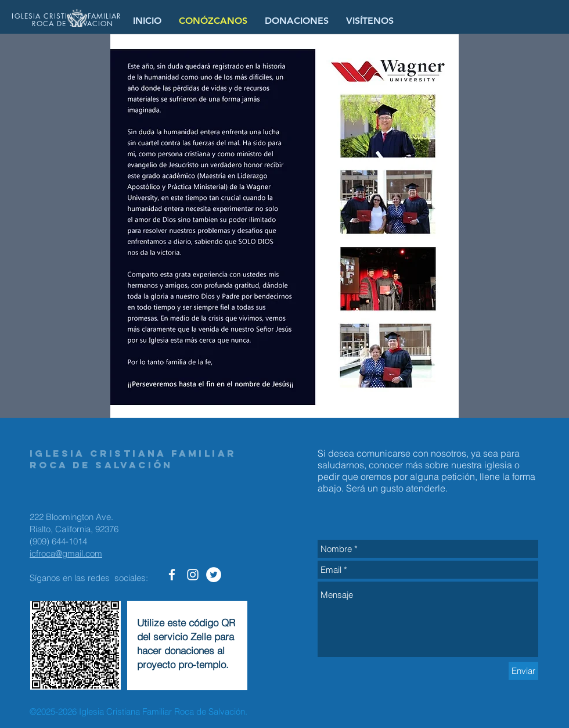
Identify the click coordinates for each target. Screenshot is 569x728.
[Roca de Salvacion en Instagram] (193, 575)
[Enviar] (523, 671)
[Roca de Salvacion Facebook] (172, 575)
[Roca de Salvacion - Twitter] (214, 575)
